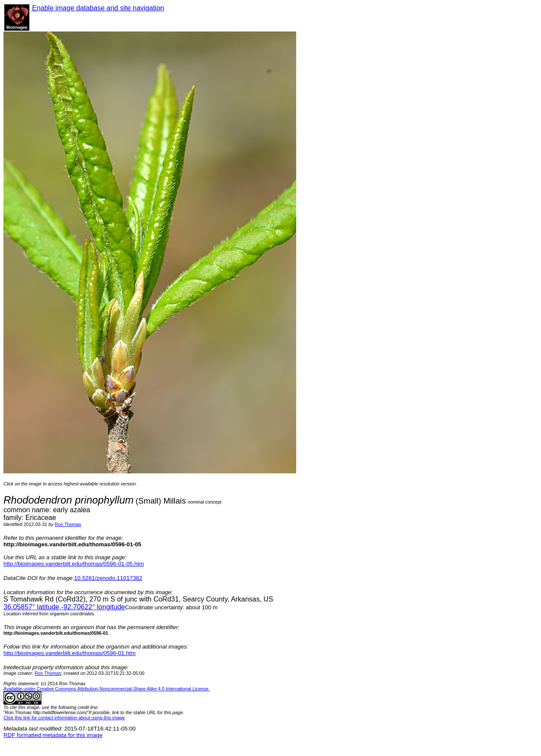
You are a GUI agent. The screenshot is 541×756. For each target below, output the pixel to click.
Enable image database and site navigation (98, 8)
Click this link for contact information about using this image (64, 718)
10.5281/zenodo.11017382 (108, 578)
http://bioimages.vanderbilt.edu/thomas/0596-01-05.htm (74, 564)
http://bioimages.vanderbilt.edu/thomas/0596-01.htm (70, 653)
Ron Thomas (68, 524)
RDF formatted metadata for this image (53, 735)
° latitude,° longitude (64, 607)
